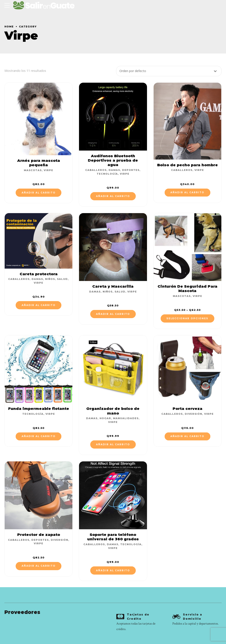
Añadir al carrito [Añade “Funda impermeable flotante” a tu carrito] (39, 436)
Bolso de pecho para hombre (187, 165)
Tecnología (107, 174)
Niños (50, 279)
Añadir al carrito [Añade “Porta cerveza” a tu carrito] (187, 436)
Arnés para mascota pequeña (39, 163)
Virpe (48, 170)
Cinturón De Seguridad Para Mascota (187, 289)
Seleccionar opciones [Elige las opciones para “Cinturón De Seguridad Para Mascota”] (187, 318)
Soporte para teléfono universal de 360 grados (113, 537)
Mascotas (33, 170)
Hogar (105, 418)
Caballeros (96, 170)
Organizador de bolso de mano (113, 411)
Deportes (131, 170)
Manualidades (126, 418)
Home (9, 27)
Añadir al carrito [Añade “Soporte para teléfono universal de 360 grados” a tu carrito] (113, 570)
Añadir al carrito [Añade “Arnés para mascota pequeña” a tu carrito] (39, 193)
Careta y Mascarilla (113, 286)
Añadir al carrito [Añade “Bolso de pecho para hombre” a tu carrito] (187, 192)
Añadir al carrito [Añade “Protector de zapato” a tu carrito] (39, 566)
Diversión (193, 414)
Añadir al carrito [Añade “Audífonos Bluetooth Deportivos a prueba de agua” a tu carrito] (113, 196)
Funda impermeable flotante (39, 409)
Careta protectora (39, 274)
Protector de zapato (39, 535)
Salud (62, 279)
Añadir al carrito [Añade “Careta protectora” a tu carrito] (39, 305)
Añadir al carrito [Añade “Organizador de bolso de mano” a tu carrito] (113, 444)
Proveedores (22, 612)
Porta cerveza (187, 409)
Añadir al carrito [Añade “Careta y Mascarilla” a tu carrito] (113, 314)
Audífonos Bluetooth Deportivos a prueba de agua (113, 160)
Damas (114, 170)
